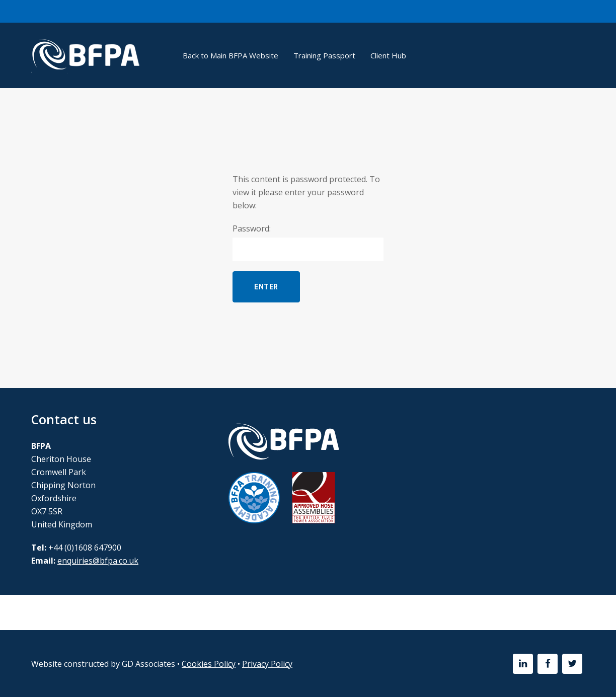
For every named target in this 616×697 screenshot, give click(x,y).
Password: (308, 242)
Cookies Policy (209, 664)
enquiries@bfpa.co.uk (98, 561)
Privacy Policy (267, 664)
